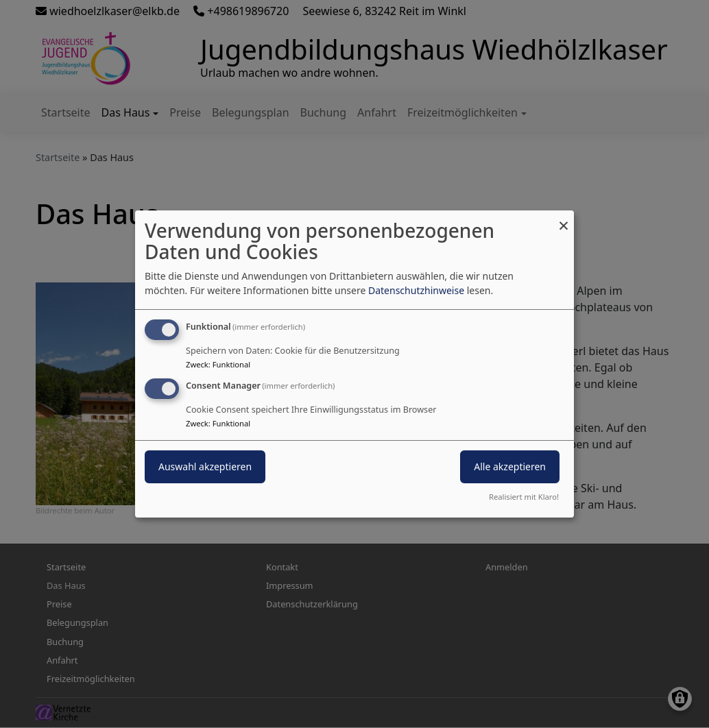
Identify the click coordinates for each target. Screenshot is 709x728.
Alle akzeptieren (510, 466)
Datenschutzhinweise (416, 290)
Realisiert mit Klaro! (524, 497)
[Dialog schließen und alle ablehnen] (564, 219)
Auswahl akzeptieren (205, 466)
